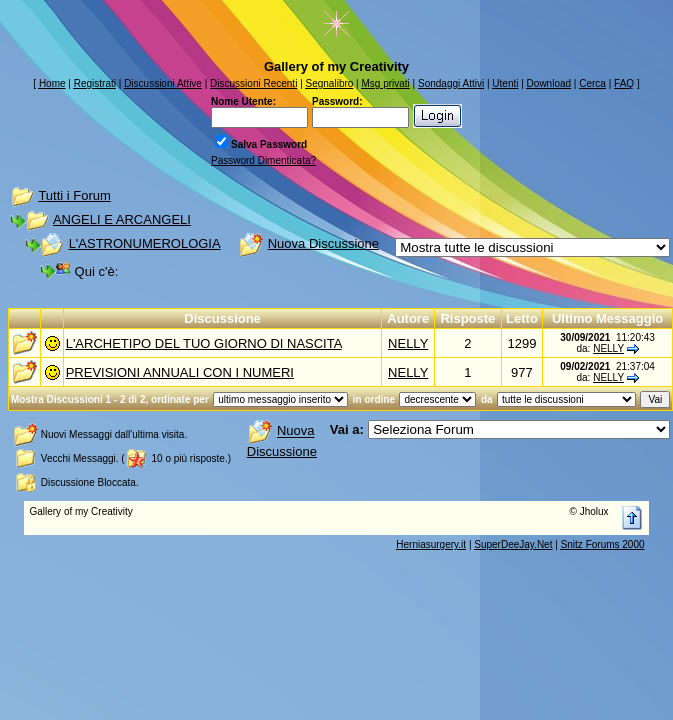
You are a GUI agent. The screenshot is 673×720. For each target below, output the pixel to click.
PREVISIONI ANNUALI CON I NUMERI (180, 372)
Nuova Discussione (323, 243)
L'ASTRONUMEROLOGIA (145, 243)
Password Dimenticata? (263, 160)
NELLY (408, 343)
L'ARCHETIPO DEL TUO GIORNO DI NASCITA (204, 343)
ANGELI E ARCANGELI (122, 219)
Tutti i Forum (74, 195)
